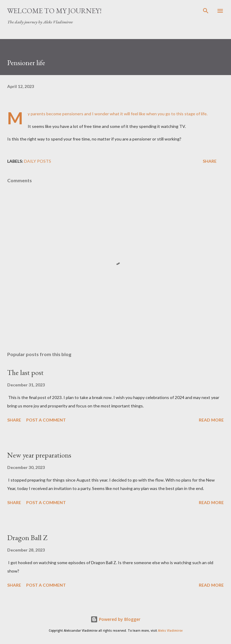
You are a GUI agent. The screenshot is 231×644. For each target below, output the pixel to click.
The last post (25, 372)
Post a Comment (46, 420)
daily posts (38, 161)
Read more (211, 420)
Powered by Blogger (115, 619)
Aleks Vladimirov (170, 631)
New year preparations (39, 455)
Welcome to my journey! (54, 11)
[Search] (206, 11)
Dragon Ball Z (27, 538)
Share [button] (210, 161)
